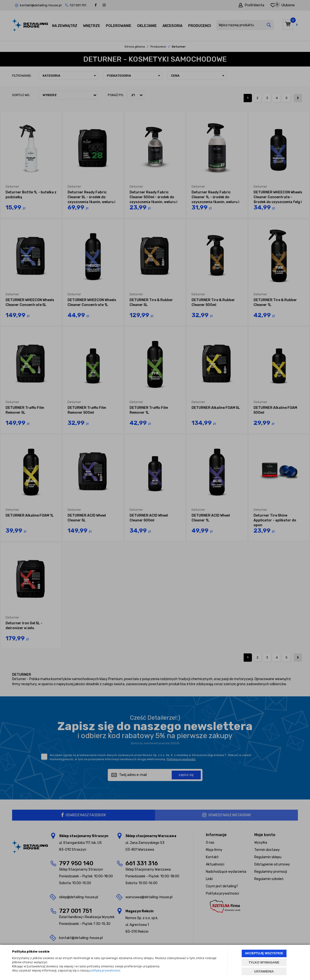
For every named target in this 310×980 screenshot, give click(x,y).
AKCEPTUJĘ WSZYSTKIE (264, 953)
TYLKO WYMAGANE (264, 962)
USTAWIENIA (264, 971)
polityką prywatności (105, 970)
